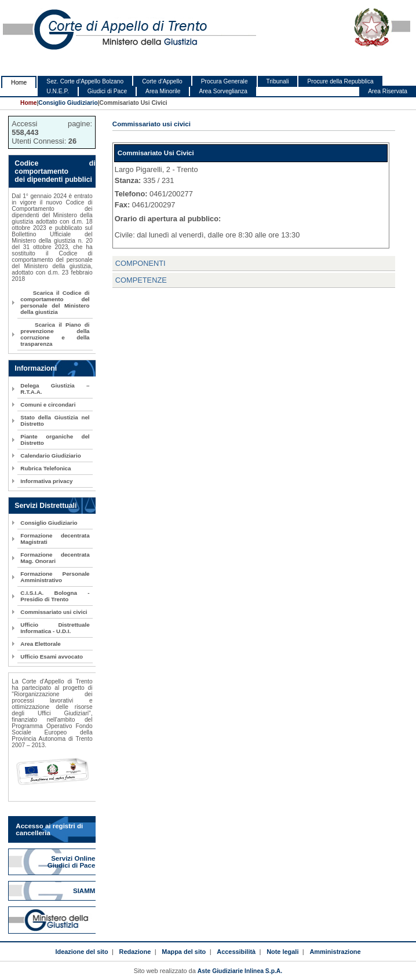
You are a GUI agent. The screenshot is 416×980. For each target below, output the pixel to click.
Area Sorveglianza (223, 91)
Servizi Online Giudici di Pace (72, 862)
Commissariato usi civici (54, 612)
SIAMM (85, 891)
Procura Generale (225, 81)
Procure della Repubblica (340, 81)
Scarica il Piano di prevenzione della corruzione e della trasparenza (55, 334)
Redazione (135, 952)
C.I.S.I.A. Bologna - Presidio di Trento (55, 596)
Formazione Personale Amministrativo (55, 577)
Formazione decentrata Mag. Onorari (55, 558)
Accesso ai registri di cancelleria (49, 829)
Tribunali (278, 81)
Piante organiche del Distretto (55, 440)
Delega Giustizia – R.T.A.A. (55, 389)
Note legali (282, 952)
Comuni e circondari (48, 405)
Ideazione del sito (81, 952)
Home (19, 83)
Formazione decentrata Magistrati (55, 539)
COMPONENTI (141, 263)
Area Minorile (163, 91)
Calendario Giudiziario (50, 456)
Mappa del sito (184, 952)
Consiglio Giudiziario (68, 103)
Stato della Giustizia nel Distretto (55, 420)
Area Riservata (388, 91)
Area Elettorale (40, 644)
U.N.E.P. (58, 91)
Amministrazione (335, 952)
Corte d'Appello (162, 81)
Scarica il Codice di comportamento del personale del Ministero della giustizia (55, 302)
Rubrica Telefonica (45, 468)
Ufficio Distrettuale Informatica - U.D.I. (55, 628)
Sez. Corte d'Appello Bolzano (85, 81)
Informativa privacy (46, 481)
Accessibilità (236, 952)
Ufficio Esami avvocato (52, 657)
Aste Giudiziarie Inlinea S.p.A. (240, 971)
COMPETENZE (141, 280)
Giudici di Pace (107, 91)
